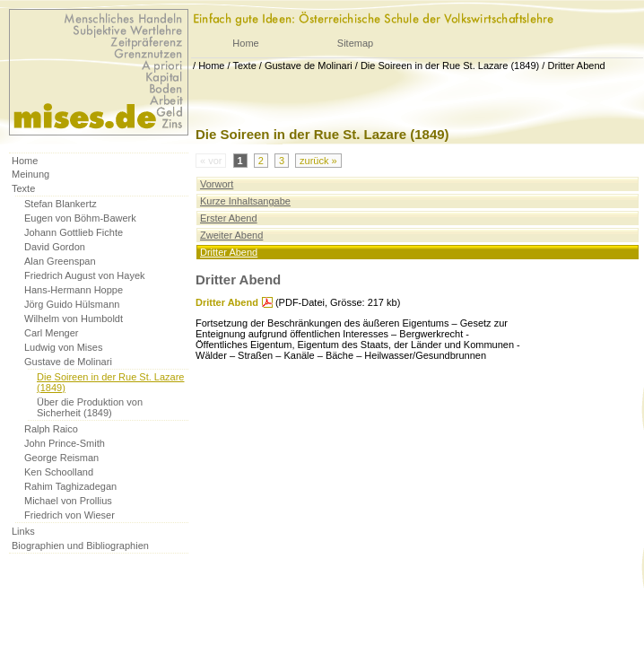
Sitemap (355, 43)
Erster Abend (229, 218)
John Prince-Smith (65, 443)
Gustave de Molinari (309, 65)
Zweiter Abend (231, 235)
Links (23, 531)
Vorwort (217, 184)
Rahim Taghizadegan (70, 486)
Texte (244, 65)
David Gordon (55, 247)
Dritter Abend (576, 65)
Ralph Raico (51, 429)
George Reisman (61, 458)
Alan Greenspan (60, 261)
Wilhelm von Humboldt (74, 319)
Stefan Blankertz (61, 204)
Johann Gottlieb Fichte (74, 232)
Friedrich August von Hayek (85, 275)
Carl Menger (52, 333)
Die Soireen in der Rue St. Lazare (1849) (450, 65)
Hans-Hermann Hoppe (74, 290)
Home (245, 43)
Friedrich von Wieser (70, 515)
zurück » (318, 161)
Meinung (30, 174)
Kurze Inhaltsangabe (245, 201)
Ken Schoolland (59, 472)
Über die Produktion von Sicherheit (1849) (90, 407)
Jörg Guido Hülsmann (72, 304)
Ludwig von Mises (63, 347)
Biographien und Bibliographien (80, 546)
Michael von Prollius (68, 501)
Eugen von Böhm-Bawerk (80, 218)
